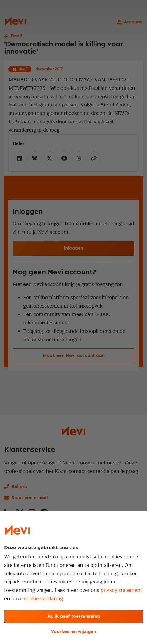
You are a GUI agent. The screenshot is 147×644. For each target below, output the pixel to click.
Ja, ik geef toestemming (73, 616)
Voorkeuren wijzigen (73, 632)
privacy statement (121, 590)
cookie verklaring (43, 599)
